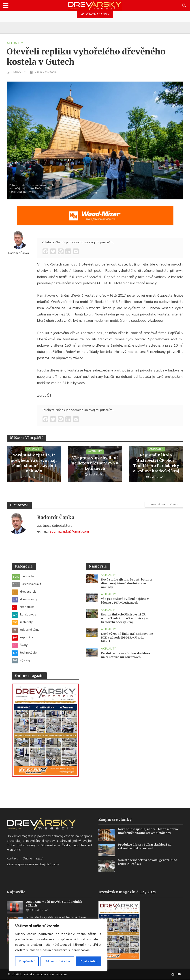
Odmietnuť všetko (57, 961)
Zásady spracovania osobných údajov (33, 865)
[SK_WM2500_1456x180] (95, 218)
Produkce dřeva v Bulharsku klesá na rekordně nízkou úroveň (127, 656)
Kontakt (12, 859)
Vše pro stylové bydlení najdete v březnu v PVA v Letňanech (95, 463)
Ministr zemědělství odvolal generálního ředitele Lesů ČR (149, 862)
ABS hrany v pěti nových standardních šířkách (55, 904)
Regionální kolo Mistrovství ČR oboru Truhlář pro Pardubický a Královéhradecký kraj (156, 463)
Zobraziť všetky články (164, 505)
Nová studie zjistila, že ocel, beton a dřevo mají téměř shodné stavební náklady (34, 463)
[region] (58, 945)
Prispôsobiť (27, 961)
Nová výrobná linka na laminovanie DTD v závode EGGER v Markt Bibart (121, 639)
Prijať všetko (89, 961)
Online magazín (33, 859)
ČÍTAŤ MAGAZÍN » (95, 15)
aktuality (15, 43)
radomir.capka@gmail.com (69, 532)
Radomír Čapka (19, 253)
